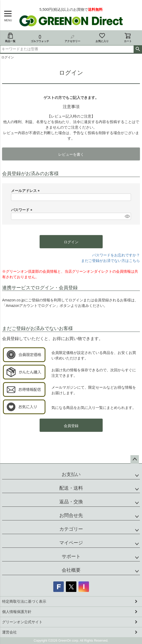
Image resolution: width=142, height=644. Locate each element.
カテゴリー (71, 529)
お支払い (71, 474)
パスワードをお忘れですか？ (116, 255)
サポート (71, 556)
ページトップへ (135, 459)
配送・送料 (71, 488)
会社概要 (71, 570)
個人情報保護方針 (17, 612)
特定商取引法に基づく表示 (24, 601)
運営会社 (9, 632)
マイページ (71, 543)
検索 (138, 49)
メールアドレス (26, 191)
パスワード (23, 210)
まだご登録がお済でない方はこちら (111, 261)
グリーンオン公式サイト (22, 622)
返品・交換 (71, 502)
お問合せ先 (71, 515)
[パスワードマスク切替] (127, 216)
